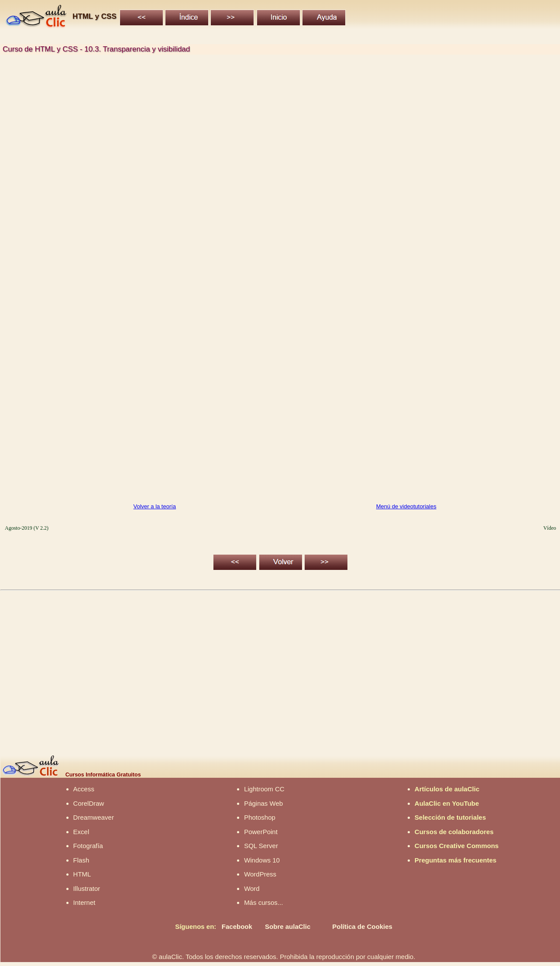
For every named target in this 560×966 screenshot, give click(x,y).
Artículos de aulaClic (447, 789)
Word (252, 888)
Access (84, 789)
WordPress (260, 874)
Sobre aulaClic (288, 926)
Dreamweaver (94, 817)
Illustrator (87, 888)
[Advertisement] (265, 133)
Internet (84, 902)
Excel (81, 832)
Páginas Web (263, 803)
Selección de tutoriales (450, 817)
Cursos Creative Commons (457, 846)
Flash (81, 860)
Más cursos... (263, 902)
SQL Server (261, 846)
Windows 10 (262, 860)
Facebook (237, 926)
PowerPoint (261, 832)
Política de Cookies (362, 926)
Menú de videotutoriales (406, 506)
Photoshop (260, 817)
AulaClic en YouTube (447, 803)
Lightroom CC (264, 789)
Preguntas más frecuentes (456, 860)
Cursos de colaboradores (454, 832)
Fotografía (88, 846)
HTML (82, 874)
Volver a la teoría (155, 506)
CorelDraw (89, 803)
